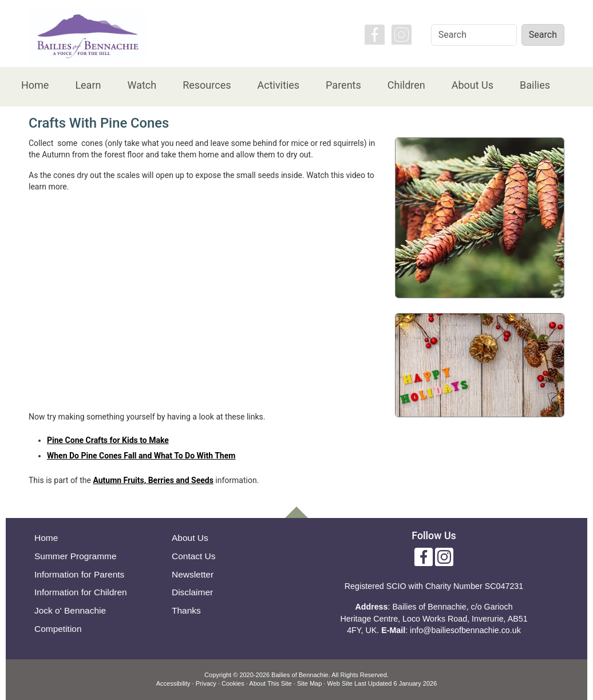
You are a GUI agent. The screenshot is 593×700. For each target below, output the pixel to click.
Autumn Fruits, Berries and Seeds (153, 480)
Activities (278, 85)
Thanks (186, 610)
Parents (343, 85)
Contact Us (194, 556)
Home (35, 85)
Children (406, 85)
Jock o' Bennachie (70, 610)
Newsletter (193, 574)
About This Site (270, 683)
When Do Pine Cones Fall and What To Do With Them (141, 456)
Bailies (535, 85)
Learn (88, 85)
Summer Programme (76, 556)
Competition (58, 629)
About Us (473, 85)
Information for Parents (79, 574)
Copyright (218, 675)
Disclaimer (192, 592)
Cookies (233, 683)
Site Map (309, 683)
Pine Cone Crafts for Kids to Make (108, 440)
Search (543, 35)
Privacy (206, 683)
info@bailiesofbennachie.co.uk (465, 630)
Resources (207, 85)
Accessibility (173, 683)
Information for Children (81, 592)
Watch (142, 85)
